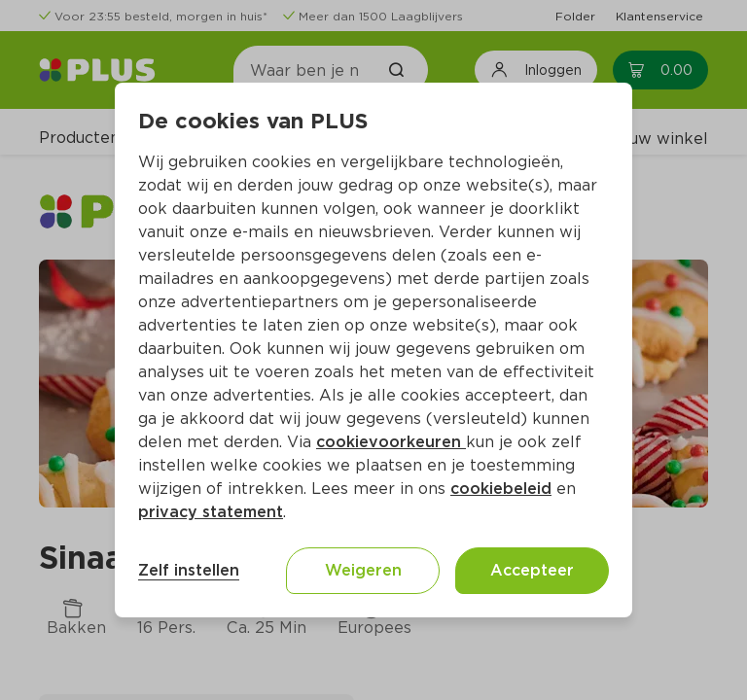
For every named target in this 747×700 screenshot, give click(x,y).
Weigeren (363, 570)
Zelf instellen (189, 570)
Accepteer (532, 570)
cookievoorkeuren (391, 442)
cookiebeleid (501, 489)
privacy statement (211, 512)
